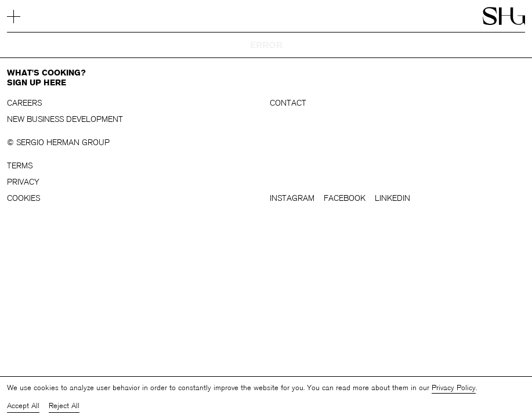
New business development (65, 119)
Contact (288, 103)
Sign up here (37, 83)
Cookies (23, 198)
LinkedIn (392, 198)
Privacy (23, 182)
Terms (20, 166)
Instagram (292, 198)
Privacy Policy (454, 388)
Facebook (345, 198)
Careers (24, 103)
